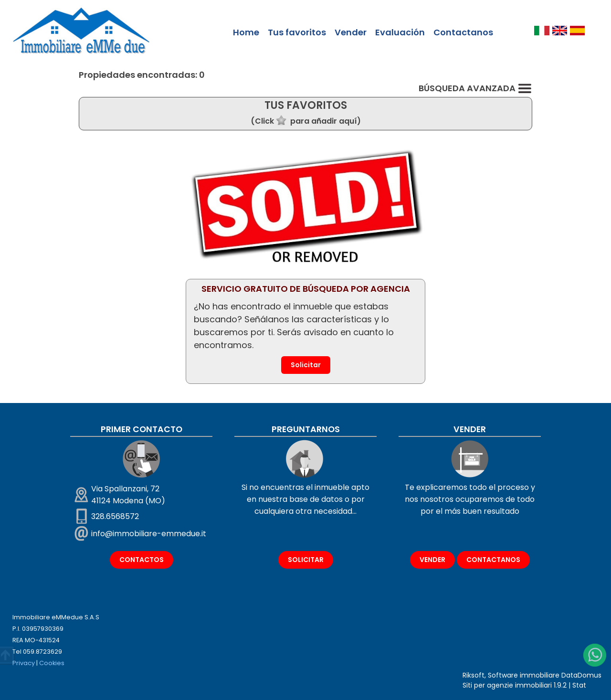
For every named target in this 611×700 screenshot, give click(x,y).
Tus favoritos (297, 32)
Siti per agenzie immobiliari (507, 685)
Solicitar (306, 365)
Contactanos (463, 32)
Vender (351, 32)
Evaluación (400, 32)
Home (246, 32)
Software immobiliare (524, 675)
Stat (579, 685)
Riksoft (474, 675)
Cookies (52, 663)
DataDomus (581, 675)
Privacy (24, 663)
